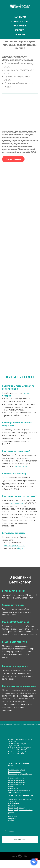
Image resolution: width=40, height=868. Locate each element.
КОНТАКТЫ (20, 30)
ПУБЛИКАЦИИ (20, 26)
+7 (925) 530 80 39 (20, 750)
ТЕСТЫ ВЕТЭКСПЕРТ (20, 21)
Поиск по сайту (20, 839)
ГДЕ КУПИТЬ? (20, 35)
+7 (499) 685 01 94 (25, 744)
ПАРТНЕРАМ (20, 17)
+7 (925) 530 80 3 (13, 746)
